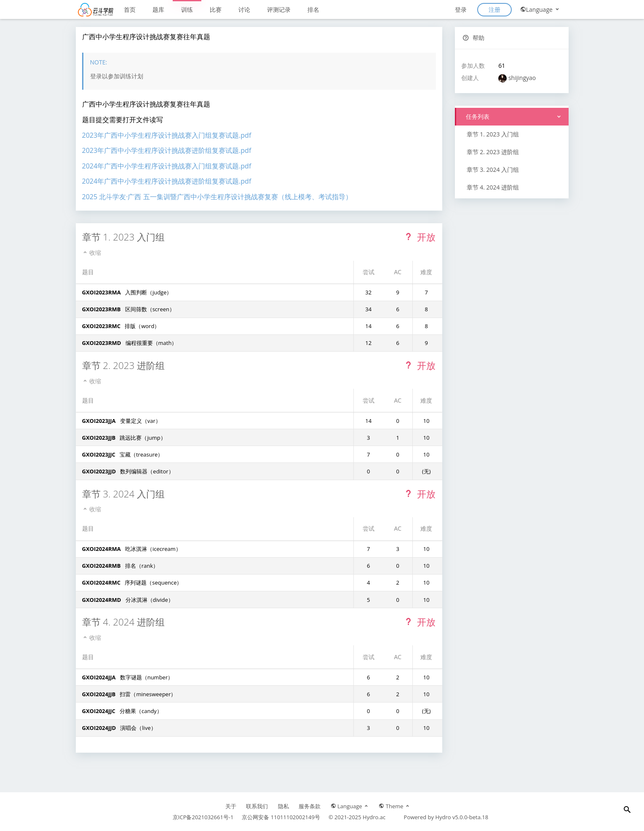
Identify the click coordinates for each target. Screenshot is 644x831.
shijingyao (522, 78)
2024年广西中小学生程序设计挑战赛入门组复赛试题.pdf (167, 166)
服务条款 (310, 806)
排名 (313, 9)
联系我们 (257, 806)
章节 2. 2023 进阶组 (493, 152)
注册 (494, 9)
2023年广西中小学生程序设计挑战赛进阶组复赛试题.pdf (167, 150)
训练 (187, 9)
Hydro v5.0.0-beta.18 (462, 817)
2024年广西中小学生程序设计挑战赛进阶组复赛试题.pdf (167, 181)
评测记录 (279, 9)
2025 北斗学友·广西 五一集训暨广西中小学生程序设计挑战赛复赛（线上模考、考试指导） (217, 197)
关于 (231, 806)
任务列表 (477, 116)
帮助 (474, 38)
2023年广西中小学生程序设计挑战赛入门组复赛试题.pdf (167, 135)
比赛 (216, 9)
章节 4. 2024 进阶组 (493, 187)
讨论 (244, 9)
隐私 (283, 806)
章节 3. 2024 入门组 (493, 170)
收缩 (92, 253)
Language (540, 9)
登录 (461, 9)
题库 (158, 9)
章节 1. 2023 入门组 (493, 134)
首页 (130, 9)
